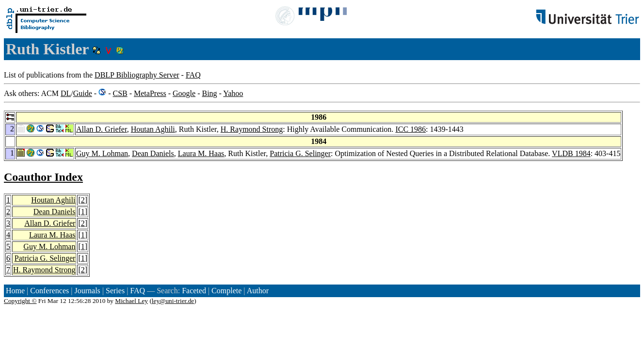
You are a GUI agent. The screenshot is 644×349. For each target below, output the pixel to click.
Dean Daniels (153, 153)
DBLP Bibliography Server (137, 75)
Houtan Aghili (153, 129)
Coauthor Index (43, 177)
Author (258, 291)
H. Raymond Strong (252, 129)
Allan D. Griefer (102, 129)
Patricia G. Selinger (300, 153)
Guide (83, 93)
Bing (209, 93)
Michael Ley (131, 301)
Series (115, 291)
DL (66, 93)
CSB (120, 93)
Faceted (194, 291)
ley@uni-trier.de (173, 301)
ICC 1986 (411, 129)
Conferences (49, 291)
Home (15, 291)
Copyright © (20, 301)
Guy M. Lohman (102, 153)
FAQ (193, 75)
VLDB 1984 (571, 153)
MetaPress (150, 93)
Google (184, 93)
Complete (226, 291)
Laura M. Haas (201, 153)
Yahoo (233, 93)
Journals (87, 291)
